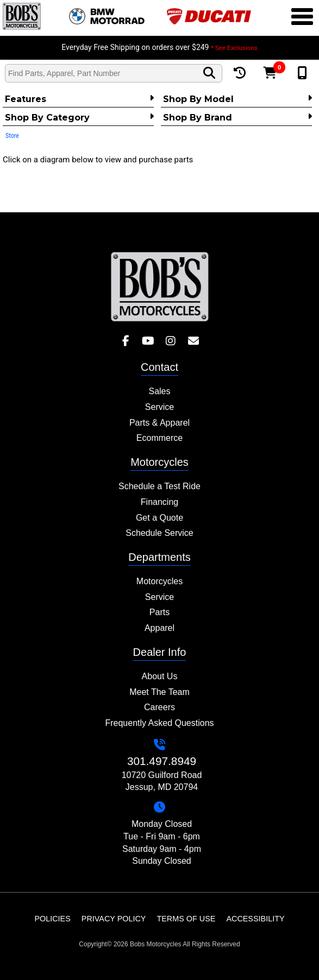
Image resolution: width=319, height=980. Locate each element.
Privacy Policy (114, 919)
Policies (52, 919)
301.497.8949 (162, 761)
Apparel (159, 628)
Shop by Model (237, 99)
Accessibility (255, 919)
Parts (159, 612)
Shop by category (79, 117)
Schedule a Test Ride (159, 486)
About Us (160, 676)
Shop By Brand (237, 117)
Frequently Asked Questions (159, 723)
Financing (159, 502)
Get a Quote (159, 518)
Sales (159, 391)
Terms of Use (186, 919)
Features (79, 99)
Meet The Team (159, 692)
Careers (159, 707)
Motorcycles (159, 581)
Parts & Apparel (159, 423)
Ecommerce (159, 438)
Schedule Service (159, 533)
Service (159, 407)
